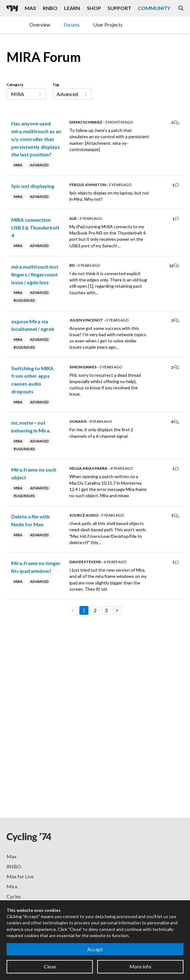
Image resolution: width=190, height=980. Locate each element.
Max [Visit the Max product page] (30, 8)
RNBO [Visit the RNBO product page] (50, 8)
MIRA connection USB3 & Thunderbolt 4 (35, 227)
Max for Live (20, 876)
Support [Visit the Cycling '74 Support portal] (119, 8)
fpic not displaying (33, 186)
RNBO (14, 866)
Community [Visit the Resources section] (154, 8)
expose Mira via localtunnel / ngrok (33, 325)
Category (15, 85)
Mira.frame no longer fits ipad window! (36, 567)
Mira (12, 886)
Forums (72, 25)
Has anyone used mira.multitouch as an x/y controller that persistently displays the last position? (36, 139)
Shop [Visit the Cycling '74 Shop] (94, 8)
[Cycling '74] (12, 8)
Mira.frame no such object (34, 473)
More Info (140, 966)
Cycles (14, 896)
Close (50, 966)
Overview (40, 25)
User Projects (108, 25)
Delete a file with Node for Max (30, 520)
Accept (95, 949)
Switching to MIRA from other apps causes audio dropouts (32, 380)
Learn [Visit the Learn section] (72, 8)
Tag (56, 85)
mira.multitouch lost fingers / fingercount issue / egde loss (35, 274)
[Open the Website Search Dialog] (181, 8)
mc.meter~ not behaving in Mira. (31, 427)
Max (12, 856)
